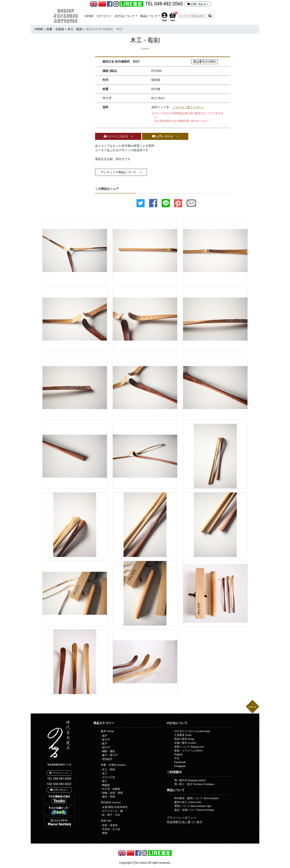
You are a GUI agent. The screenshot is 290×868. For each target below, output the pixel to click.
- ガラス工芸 (108, 777)
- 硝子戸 (105, 747)
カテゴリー (104, 16)
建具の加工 (188, 802)
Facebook (180, 762)
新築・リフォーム (189, 751)
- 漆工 (104, 781)
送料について (189, 747)
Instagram (180, 766)
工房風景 (183, 735)
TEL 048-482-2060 (164, 4)
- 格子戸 (105, 740)
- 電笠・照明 (108, 797)
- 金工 (104, 773)
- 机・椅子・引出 (111, 815)
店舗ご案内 (185, 743)
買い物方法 (190, 780)
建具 (107, 731)
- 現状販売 (107, 759)
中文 (177, 758)
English (178, 754)
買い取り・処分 (194, 784)
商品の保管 (184, 739)
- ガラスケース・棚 (112, 811)
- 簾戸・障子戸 (109, 755)
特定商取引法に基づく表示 (185, 822)
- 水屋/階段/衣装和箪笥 (114, 807)
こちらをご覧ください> (188, 107)
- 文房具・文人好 (111, 829)
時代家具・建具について (196, 798)
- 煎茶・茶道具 (109, 825)
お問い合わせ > (198, 4)
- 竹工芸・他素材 (111, 789)
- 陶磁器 (105, 785)
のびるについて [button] (125, 16)
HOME (89, 16)
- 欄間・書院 (108, 751)
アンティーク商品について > (121, 172)
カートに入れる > (118, 136)
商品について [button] (149, 16)
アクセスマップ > (59, 773)
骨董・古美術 (55, 29)
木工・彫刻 (75, 29)
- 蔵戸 (104, 736)
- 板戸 (104, 743)
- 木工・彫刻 (108, 769)
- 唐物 (104, 833)
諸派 (106, 821)
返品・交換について (194, 810)
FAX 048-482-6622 (59, 784)
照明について (193, 806)
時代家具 (111, 802)
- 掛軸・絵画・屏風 (112, 793)
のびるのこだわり (192, 731)
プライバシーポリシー (182, 818)
